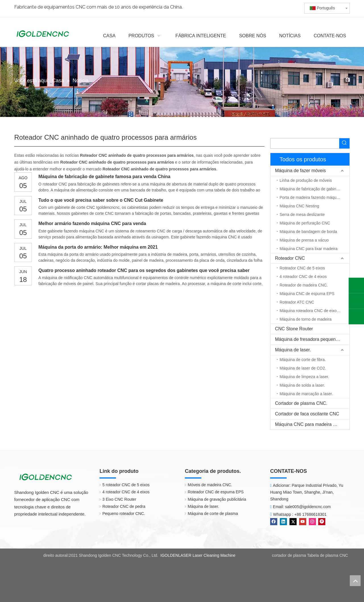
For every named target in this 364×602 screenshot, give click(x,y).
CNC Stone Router (294, 329)
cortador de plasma (289, 555)
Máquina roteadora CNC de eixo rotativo (315, 311)
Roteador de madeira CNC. (304, 285)
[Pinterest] (322, 522)
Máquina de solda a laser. (302, 385)
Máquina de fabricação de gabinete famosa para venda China (104, 177)
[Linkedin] (283, 522)
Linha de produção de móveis (306, 180)
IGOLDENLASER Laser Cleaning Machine (198, 555)
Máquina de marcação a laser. (306, 394)
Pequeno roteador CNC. (124, 514)
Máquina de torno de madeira (306, 319)
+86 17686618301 (310, 514)
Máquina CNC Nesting (299, 206)
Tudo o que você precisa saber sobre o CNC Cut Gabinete (101, 200)
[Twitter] (293, 522)
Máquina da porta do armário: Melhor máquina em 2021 (98, 247)
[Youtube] (303, 522)
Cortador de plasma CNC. (301, 403)
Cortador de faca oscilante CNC (307, 414)
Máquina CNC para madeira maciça (311, 424)
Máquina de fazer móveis (300, 171)
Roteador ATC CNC (297, 302)
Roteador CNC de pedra (124, 506)
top (355, 581)
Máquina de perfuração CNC (305, 223)
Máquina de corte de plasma (213, 514)
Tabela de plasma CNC (328, 555)
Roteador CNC (290, 258)
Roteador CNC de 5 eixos (302, 268)
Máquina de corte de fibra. (303, 360)
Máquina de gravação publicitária (217, 499)
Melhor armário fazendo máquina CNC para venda (92, 223)
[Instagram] (312, 522)
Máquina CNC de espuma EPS (307, 294)
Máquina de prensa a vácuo (304, 240)
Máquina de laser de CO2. (303, 368)
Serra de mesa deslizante (302, 215)
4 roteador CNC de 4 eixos (303, 277)
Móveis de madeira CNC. (210, 485)
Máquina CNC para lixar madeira (309, 249)
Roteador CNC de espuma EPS (216, 492)
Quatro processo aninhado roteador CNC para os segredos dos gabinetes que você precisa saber (144, 270)
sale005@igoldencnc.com (308, 507)
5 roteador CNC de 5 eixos (126, 485)
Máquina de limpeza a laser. (304, 377)
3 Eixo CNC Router (119, 499)
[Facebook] (274, 522)
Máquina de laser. (293, 350)
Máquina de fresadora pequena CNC (312, 339)
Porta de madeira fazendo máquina (311, 197)
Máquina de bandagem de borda (308, 232)
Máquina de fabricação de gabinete (311, 189)
